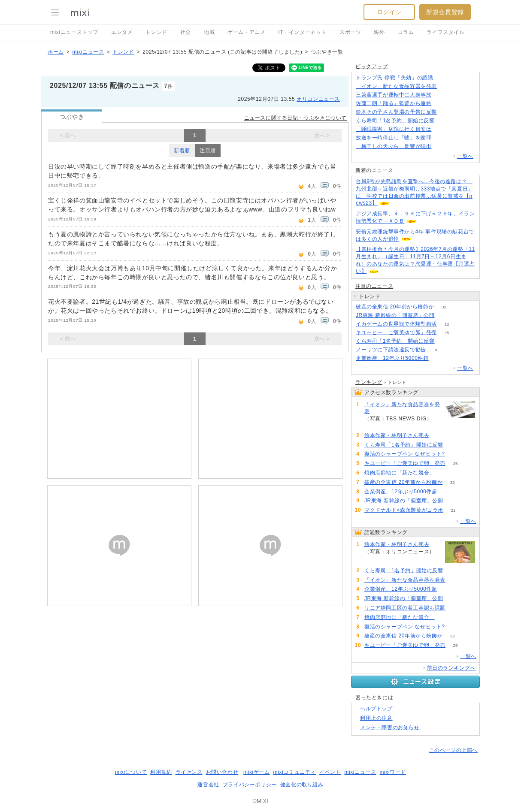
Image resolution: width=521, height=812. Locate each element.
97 (441, 138)
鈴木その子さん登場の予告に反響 (396, 112)
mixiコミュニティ (295, 772)
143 (441, 95)
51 (444, 473)
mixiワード (393, 772)
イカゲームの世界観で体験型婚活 (396, 324)
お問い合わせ (222, 772)
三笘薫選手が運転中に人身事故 (394, 95)
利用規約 (161, 772)
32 (444, 307)
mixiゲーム (257, 772)
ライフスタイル (445, 32)
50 (455, 454)
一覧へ (465, 156)
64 (455, 608)
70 (447, 112)
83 (438, 358)
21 (453, 510)
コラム (406, 32)
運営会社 (208, 785)
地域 (209, 32)
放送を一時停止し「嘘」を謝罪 (394, 138)
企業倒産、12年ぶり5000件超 (392, 358)
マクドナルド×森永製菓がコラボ (404, 510)
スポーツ (350, 32)
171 (443, 78)
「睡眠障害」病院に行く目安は (394, 129)
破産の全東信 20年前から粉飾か (395, 307)
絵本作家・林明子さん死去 (397, 435)
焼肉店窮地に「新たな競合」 (400, 473)
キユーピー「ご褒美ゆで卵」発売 (396, 332)
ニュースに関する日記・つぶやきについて (295, 118)
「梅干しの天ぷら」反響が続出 (394, 146)
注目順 (208, 151)
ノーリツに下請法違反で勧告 (391, 350)
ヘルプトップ (376, 709)
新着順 (182, 151)
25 (447, 333)
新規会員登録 (445, 12)
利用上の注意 (376, 718)
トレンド (156, 32)
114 (441, 104)
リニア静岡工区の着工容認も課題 (405, 608)
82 (444, 315)
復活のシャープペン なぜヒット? (405, 454)
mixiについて (131, 772)
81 (441, 129)
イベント (330, 772)
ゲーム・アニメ (246, 32)
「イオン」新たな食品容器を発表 (396, 86)
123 (441, 146)
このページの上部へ (453, 750)
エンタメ (122, 32)
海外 (379, 32)
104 (444, 121)
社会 (186, 32)
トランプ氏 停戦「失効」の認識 (394, 78)
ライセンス (189, 772)
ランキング (369, 382)
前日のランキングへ (451, 668)
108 (439, 436)
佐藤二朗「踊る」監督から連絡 (394, 103)
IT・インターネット (302, 32)
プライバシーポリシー (250, 785)
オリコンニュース (318, 99)
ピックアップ (372, 66)
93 (447, 86)
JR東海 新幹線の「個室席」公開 (395, 315)
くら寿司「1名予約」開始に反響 (395, 121)
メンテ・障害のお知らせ (390, 727)
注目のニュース (374, 286)
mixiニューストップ (74, 32)
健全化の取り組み (302, 785)
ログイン (389, 12)
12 (447, 324)
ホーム (56, 52)
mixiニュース (88, 52)
